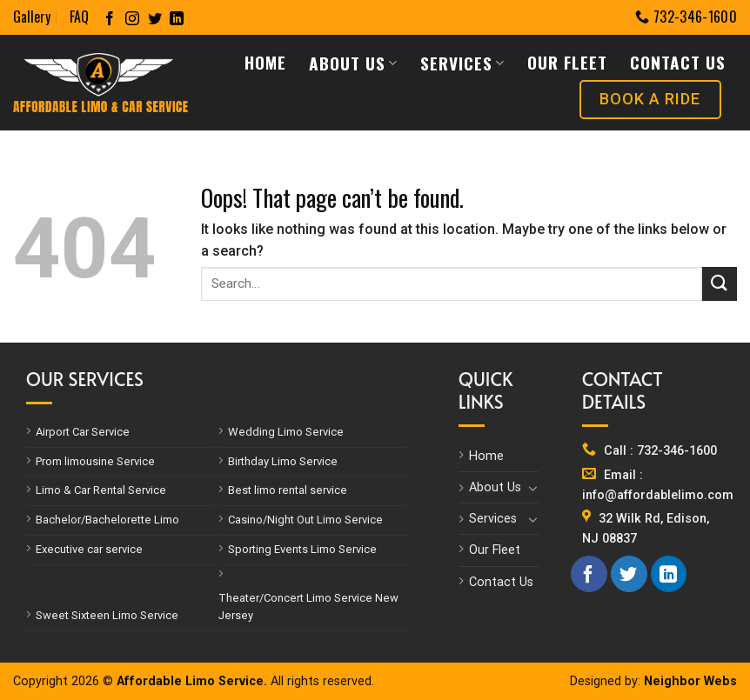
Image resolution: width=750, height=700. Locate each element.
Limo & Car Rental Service (101, 490)
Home (265, 62)
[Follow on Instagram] (132, 20)
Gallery (32, 17)
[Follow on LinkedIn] (177, 20)
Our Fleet (567, 62)
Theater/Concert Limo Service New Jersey (308, 607)
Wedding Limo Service (286, 432)
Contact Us (678, 62)
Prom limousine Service (95, 461)
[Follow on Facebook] (110, 20)
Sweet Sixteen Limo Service (107, 615)
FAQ (79, 17)
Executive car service (89, 549)
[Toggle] (532, 488)
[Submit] (720, 284)
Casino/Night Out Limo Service (305, 520)
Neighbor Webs (690, 681)
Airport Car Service (83, 432)
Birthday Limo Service (283, 461)
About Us (353, 63)
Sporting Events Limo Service (302, 549)
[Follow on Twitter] (155, 20)
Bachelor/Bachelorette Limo (107, 520)
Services (462, 63)
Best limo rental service (288, 490)
